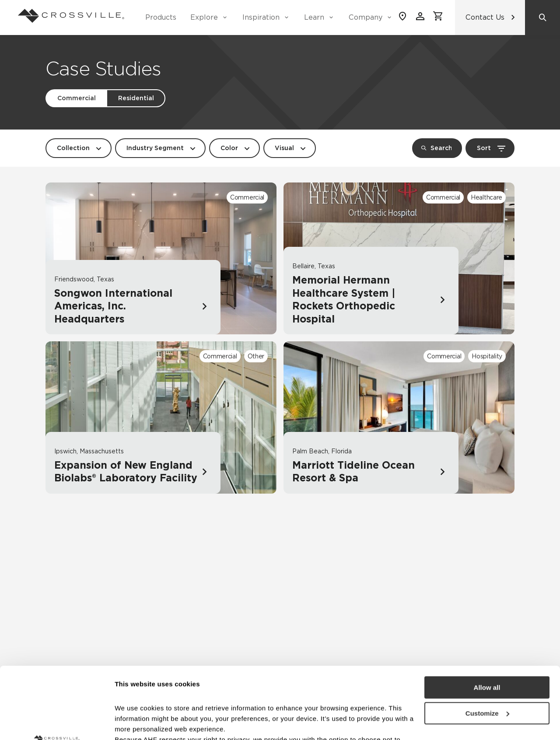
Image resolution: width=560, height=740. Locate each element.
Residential (136, 98)
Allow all (487, 616)
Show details (135, 723)
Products (161, 17)
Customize (487, 642)
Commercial (77, 98)
